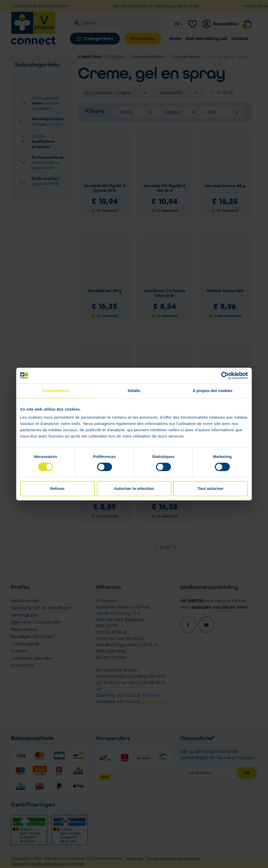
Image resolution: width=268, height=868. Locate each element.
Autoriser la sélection (134, 488)
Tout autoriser (211, 488)
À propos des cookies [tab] (213, 391)
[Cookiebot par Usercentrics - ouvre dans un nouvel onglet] (225, 376)
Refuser (58, 488)
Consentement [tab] (55, 391)
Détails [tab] (134, 391)
